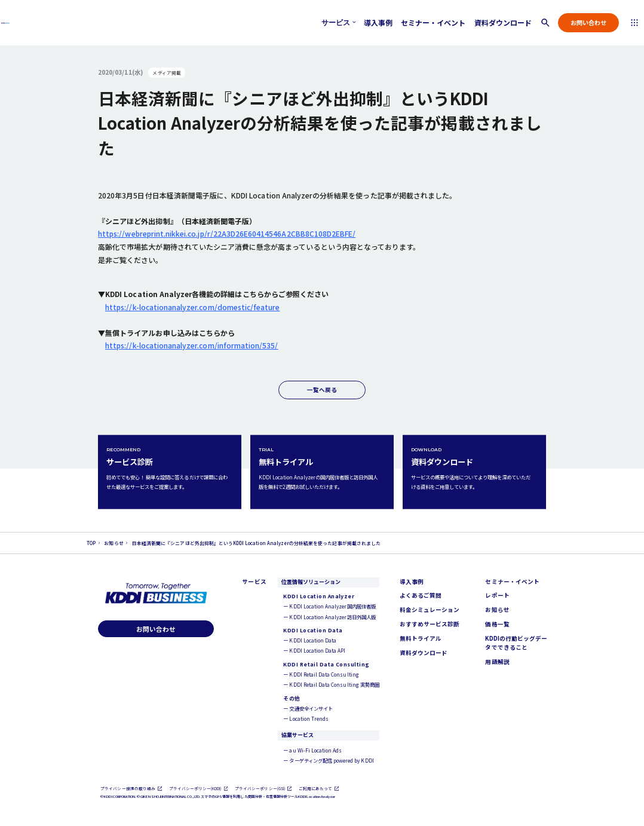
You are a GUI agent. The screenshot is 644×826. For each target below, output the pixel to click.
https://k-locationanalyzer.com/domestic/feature (192, 307)
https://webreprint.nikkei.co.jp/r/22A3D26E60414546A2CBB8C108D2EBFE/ (227, 233)
